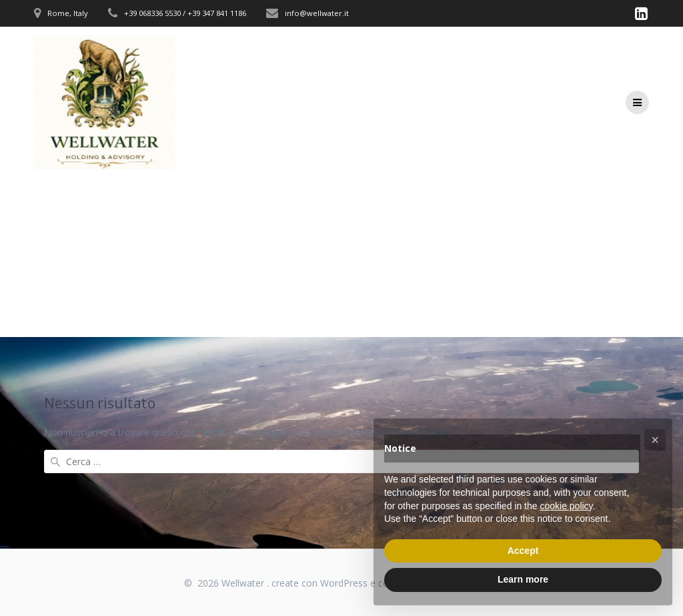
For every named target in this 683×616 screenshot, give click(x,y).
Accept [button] (523, 551)
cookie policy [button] (566, 506)
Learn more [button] (523, 579)
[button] (655, 440)
